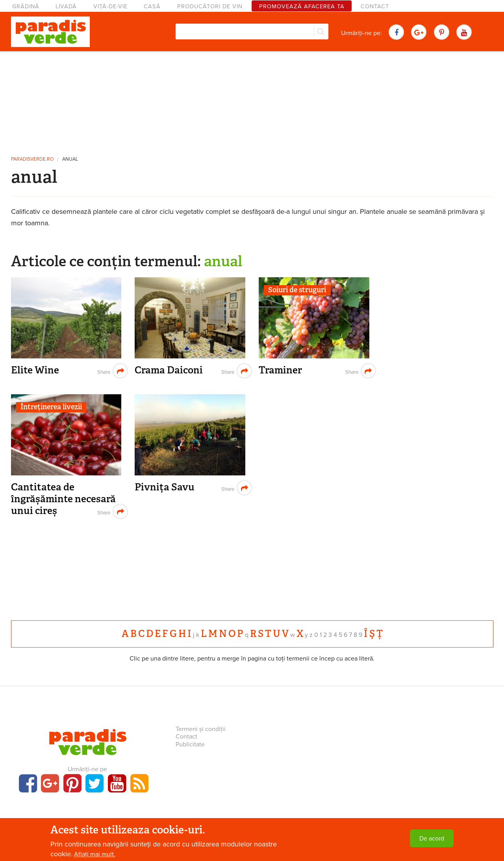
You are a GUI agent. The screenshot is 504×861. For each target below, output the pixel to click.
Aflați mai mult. (95, 854)
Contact (375, 6)
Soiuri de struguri (297, 290)
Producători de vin (210, 6)
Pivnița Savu (165, 487)
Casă (152, 6)
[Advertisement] (252, 100)
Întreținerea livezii (51, 407)
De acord (432, 839)
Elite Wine (35, 370)
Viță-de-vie (110, 6)
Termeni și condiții (201, 729)
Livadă (66, 6)
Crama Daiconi (169, 370)
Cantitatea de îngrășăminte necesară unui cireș (63, 499)
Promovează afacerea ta (302, 6)
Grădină (26, 6)
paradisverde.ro (32, 159)
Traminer (280, 370)
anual (70, 159)
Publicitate (190, 744)
